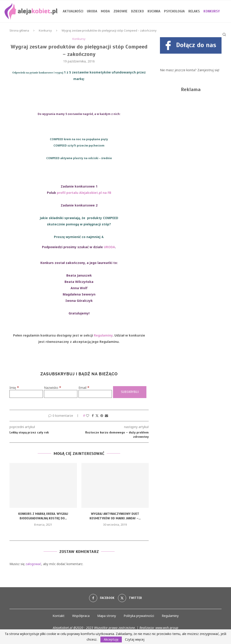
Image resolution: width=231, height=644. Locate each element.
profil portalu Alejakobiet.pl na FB (84, 193)
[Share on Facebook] (93, 416)
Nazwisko (53, 388)
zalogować (33, 564)
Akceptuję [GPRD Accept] (111, 639)
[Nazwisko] (61, 394)
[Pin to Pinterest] (102, 416)
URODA (109, 247)
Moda (105, 11)
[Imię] (26, 394)
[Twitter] (130, 598)
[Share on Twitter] (97, 416)
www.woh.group (167, 628)
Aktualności (73, 11)
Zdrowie (120, 11)
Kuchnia (154, 11)
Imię (14, 388)
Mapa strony (107, 616)
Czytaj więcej (135, 639)
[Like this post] (88, 416)
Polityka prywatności (139, 616)
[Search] (224, 34)
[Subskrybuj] (130, 392)
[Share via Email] (106, 416)
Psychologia (174, 11)
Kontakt (59, 616)
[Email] (95, 394)
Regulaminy (103, 335)
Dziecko (137, 11)
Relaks (194, 11)
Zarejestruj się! (208, 70)
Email (84, 388)
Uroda (92, 11)
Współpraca (81, 616)
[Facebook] (102, 598)
